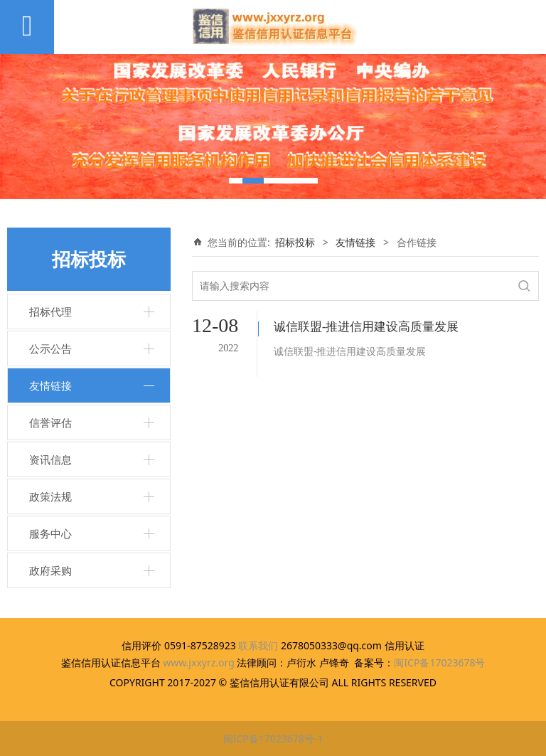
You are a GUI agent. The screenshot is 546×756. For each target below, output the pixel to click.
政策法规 (50, 496)
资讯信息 (50, 459)
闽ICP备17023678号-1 (273, 739)
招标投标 (295, 242)
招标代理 (50, 312)
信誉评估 (50, 422)
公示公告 (50, 348)
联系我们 (258, 645)
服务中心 (50, 533)
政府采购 (50, 570)
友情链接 (50, 385)
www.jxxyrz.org (199, 662)
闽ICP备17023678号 (439, 662)
